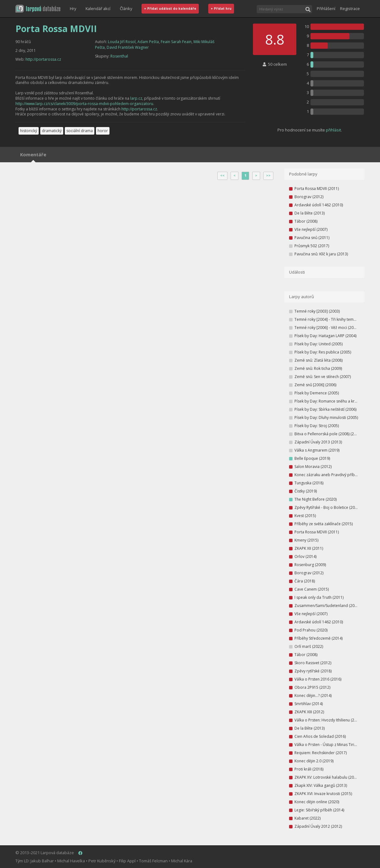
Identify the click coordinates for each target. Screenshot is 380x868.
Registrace (350, 8)
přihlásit (333, 130)
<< (222, 175)
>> (268, 175)
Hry (73, 8)
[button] (38, 9)
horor (103, 131)
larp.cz (136, 98)
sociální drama (80, 131)
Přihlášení (326, 8)
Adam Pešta (148, 42)
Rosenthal (119, 56)
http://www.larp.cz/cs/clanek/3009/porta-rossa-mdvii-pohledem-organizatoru (84, 104)
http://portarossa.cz (43, 59)
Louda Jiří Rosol (122, 42)
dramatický (52, 131)
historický (29, 131)
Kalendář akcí (98, 8)
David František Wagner (128, 47)
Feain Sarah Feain (176, 42)
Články (126, 8)
